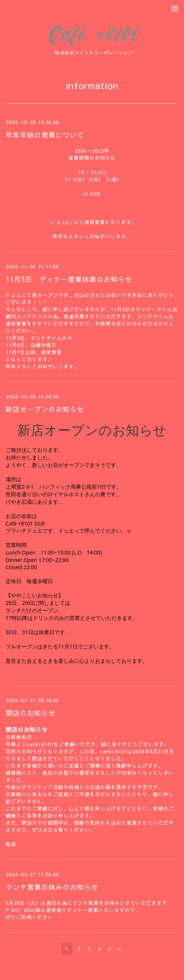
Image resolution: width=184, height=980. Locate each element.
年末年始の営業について (45, 135)
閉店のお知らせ (31, 713)
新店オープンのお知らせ (45, 409)
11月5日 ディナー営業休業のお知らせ (69, 279)
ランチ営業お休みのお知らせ (52, 887)
